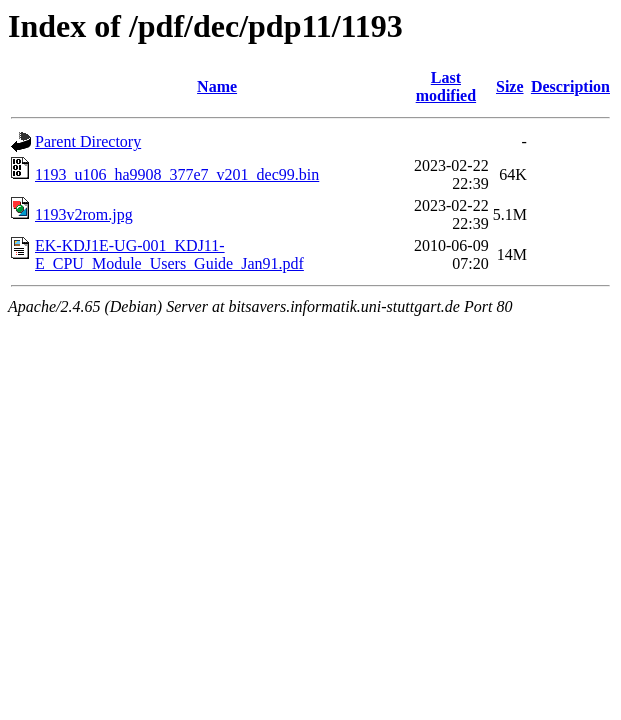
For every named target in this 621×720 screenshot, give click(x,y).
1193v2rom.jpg (84, 214)
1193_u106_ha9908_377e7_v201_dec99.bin (177, 174)
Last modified (446, 86)
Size (510, 86)
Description (570, 86)
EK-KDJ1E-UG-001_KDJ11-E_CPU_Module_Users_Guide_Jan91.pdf (169, 254)
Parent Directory (88, 141)
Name (217, 86)
